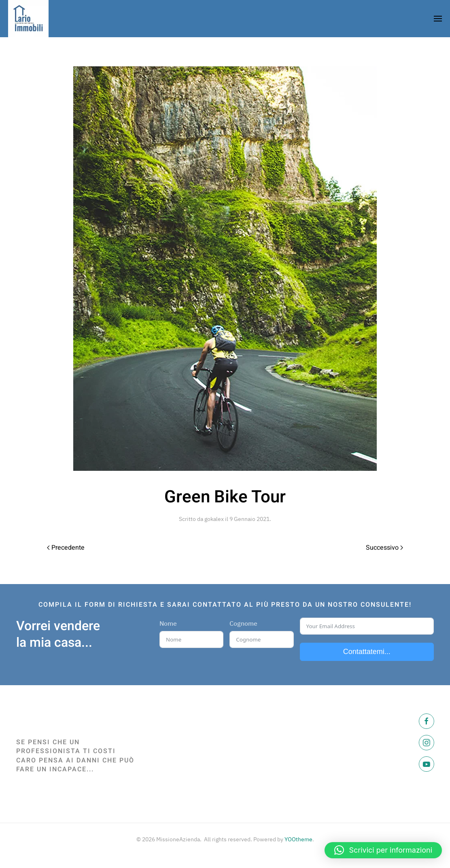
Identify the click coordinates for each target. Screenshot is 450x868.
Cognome (243, 623)
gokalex (214, 519)
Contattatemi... (367, 652)
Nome (168, 623)
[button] (383, 850)
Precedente (66, 548)
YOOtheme (298, 839)
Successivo (384, 548)
